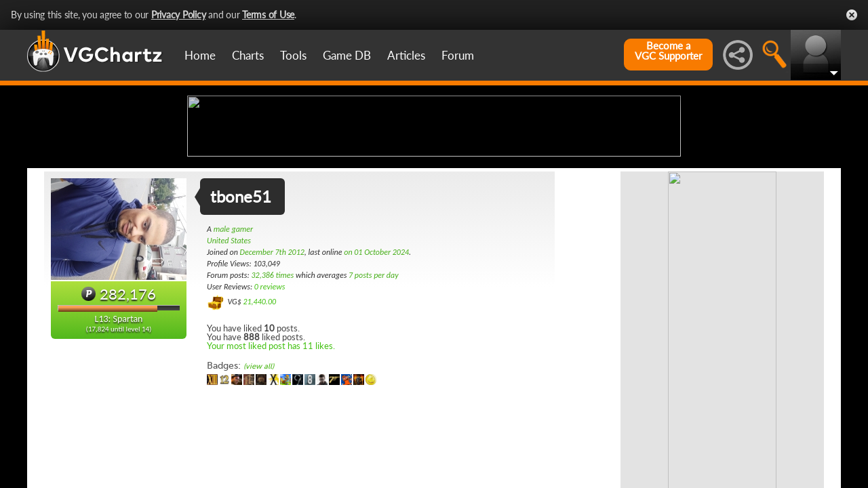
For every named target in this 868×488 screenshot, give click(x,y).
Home (200, 55)
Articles (406, 55)
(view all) (259, 473)
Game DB (347, 55)
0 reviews (270, 394)
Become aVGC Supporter (668, 51)
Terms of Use (268, 15)
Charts (248, 55)
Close (852, 15)
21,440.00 (259, 409)
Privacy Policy (179, 15)
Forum (458, 55)
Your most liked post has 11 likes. (271, 453)
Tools (293, 55)
